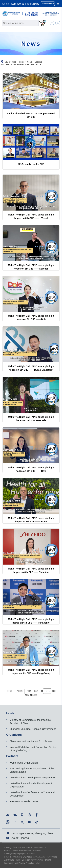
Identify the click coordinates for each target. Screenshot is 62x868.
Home (22, 62)
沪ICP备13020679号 (13, 857)
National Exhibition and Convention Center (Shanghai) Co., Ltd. (33, 749)
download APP (48, 4)
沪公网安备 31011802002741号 (37, 857)
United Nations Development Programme (32, 777)
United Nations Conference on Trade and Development (32, 794)
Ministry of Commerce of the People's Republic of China (30, 721)
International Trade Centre (24, 801)
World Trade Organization (24, 763)
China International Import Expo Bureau (31, 741)
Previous (20, 691)
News (30, 62)
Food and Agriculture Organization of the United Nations (32, 770)
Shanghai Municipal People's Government (33, 729)
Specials (38, 62)
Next (29, 691)
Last (36, 691)
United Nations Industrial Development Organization (31, 785)
